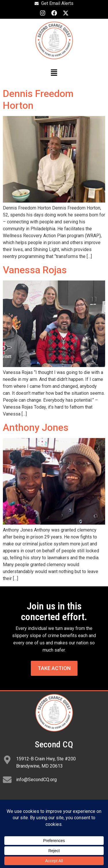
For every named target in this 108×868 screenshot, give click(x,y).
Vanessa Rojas (35, 270)
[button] (54, 73)
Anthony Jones (36, 427)
